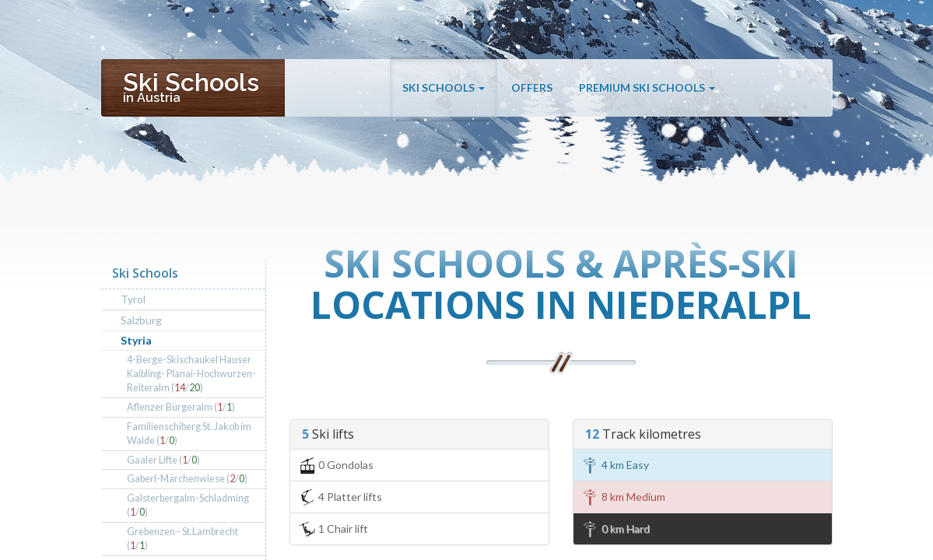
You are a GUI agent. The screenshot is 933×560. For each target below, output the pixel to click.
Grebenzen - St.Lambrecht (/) (182, 539)
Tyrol (133, 299)
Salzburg (141, 320)
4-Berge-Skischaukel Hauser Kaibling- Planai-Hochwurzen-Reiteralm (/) (191, 374)
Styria (136, 340)
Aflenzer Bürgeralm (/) (181, 407)
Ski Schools (444, 87)
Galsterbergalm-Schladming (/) (188, 505)
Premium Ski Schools (647, 87)
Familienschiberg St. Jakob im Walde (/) (189, 434)
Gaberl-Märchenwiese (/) (187, 479)
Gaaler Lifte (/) (163, 460)
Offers (532, 87)
